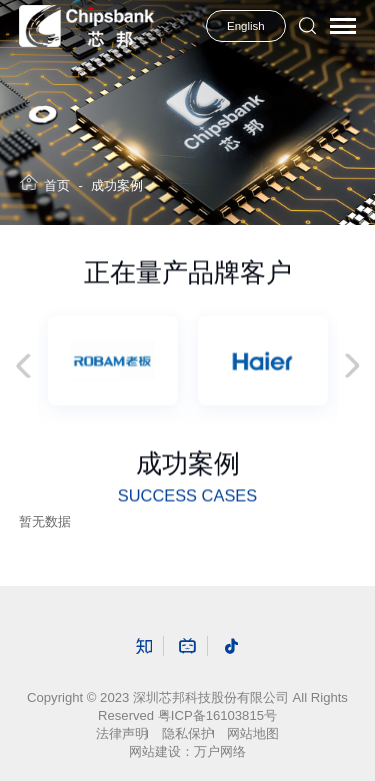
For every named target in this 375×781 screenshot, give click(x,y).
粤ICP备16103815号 (217, 715)
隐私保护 (188, 733)
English (246, 26)
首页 (57, 185)
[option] (113, 361)
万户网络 (220, 751)
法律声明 (122, 733)
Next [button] (347, 366)
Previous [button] (28, 366)
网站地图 (253, 733)
